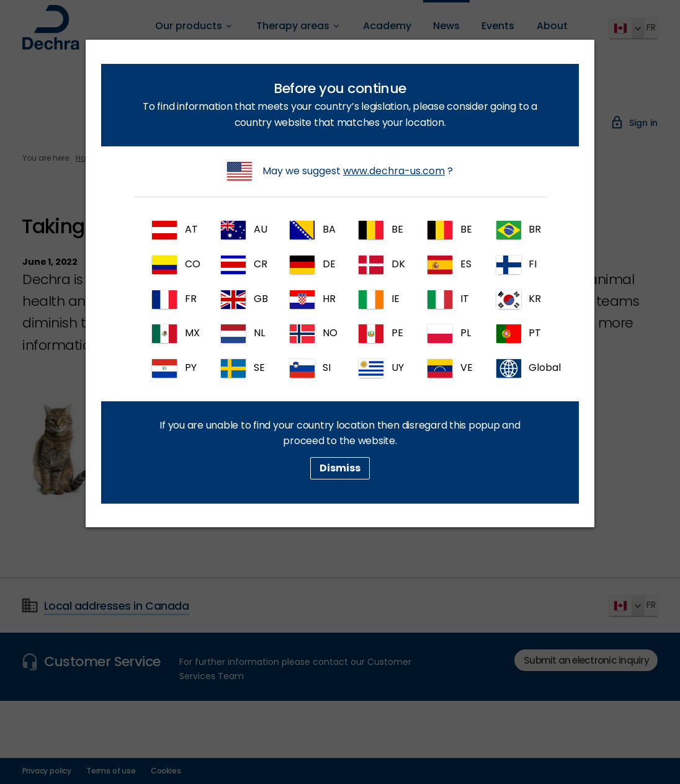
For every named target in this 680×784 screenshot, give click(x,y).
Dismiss (340, 468)
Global (518, 368)
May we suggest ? (340, 171)
